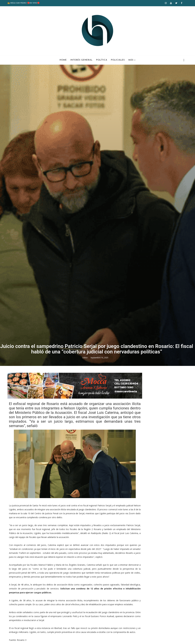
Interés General (81, 60)
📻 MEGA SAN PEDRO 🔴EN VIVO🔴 (24, 3)
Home (63, 60)
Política (102, 60)
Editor (86, 441)
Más (131, 60)
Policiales (118, 60)
